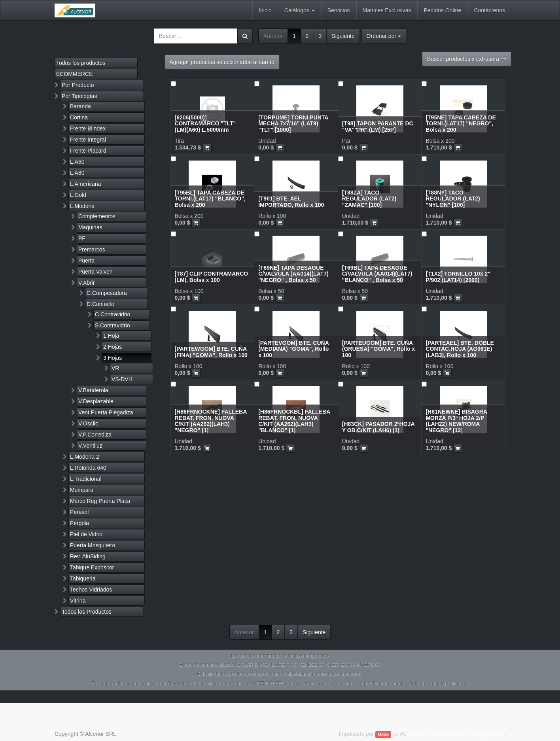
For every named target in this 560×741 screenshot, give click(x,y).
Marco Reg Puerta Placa (100, 501)
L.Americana (86, 184)
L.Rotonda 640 (88, 468)
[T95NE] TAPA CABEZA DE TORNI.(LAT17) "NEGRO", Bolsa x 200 (461, 124)
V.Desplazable (96, 401)
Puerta (86, 261)
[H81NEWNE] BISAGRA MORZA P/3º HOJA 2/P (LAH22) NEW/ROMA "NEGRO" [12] (456, 421)
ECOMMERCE (75, 74)
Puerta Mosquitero (93, 545)
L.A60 (77, 162)
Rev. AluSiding (88, 556)
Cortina (79, 117)
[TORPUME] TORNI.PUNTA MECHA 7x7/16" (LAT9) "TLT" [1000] (293, 124)
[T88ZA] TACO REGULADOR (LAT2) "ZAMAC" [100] (369, 199)
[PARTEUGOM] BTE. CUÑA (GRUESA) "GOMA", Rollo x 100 (378, 349)
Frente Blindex (88, 129)
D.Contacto (100, 304)
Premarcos (92, 250)
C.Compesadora (107, 293)
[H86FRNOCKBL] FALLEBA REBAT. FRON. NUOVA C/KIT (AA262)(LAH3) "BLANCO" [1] (294, 421)
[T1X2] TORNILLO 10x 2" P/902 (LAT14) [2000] (458, 277)
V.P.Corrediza (95, 435)
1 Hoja (111, 336)
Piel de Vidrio (86, 534)
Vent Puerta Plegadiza (106, 412)
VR (115, 368)
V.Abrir (87, 283)
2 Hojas (113, 347)
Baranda (80, 106)
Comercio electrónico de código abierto (456, 734)
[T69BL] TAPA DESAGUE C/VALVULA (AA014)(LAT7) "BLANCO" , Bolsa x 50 (377, 274)
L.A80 (77, 173)
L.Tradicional (86, 479)
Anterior (273, 36)
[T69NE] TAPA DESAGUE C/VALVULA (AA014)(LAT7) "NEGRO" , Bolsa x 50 (293, 274)
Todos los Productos (87, 612)
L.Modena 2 (85, 457)
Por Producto (78, 85)
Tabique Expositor (92, 567)
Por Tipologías (79, 96)
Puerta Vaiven (96, 272)
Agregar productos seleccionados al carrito (222, 62)
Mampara (82, 490)
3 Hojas (113, 358)
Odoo (383, 734)
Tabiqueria (83, 578)
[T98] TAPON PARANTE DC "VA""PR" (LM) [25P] (378, 126)
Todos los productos (81, 63)
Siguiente (343, 36)
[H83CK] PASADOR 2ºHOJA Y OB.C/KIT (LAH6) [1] (378, 427)
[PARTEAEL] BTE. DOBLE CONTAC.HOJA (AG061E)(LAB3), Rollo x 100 (460, 349)
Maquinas (90, 227)
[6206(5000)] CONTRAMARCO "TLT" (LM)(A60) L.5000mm (205, 124)
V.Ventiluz (90, 446)
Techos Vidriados (91, 590)
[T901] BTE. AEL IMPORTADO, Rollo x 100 (291, 201)
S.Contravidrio (113, 325)
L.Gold (78, 195)
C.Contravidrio (113, 314)
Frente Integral (88, 140)
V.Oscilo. (89, 423)
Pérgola (79, 523)
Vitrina (78, 601)
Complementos (97, 216)
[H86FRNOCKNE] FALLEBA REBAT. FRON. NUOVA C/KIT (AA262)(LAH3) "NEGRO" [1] (211, 421)
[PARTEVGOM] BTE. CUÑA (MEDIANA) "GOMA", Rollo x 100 (293, 349)
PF (82, 238)
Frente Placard (88, 151)
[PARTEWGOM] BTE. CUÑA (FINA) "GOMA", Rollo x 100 (211, 352)
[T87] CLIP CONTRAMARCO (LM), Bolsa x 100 (212, 277)
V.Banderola (93, 390)
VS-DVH (122, 379)
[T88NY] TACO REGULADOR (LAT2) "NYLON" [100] (453, 199)
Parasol (79, 512)
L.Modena (82, 206)
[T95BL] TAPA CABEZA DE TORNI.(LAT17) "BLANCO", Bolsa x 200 (210, 199)
